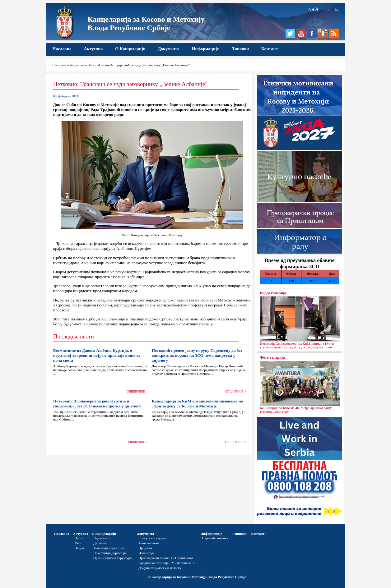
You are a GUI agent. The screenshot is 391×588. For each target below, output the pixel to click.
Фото (79, 543)
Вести (92, 65)
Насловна (62, 49)
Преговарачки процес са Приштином (166, 558)
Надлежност (102, 538)
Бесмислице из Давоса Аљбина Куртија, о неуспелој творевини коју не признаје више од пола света (97, 355)
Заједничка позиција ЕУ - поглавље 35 (167, 563)
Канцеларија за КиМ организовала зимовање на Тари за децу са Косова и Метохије (197, 404)
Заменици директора (109, 548)
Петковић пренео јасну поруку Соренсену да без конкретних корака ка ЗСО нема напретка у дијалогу (197, 355)
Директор (100, 543)
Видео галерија (273, 293)
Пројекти (145, 548)
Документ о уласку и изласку (160, 568)
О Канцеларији (130, 49)
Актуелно (93, 49)
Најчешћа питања (215, 538)
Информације (205, 49)
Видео (79, 548)
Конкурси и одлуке (152, 538)
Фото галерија (272, 357)
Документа (168, 49)
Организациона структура (112, 558)
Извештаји (146, 553)
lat (337, 9)
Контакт (270, 49)
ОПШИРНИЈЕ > (137, 392)
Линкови (240, 49)
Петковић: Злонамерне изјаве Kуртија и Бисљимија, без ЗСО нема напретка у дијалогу (97, 404)
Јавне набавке (149, 543)
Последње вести (74, 336)
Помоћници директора (110, 553)
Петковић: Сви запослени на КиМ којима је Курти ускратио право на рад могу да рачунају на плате (297, 345)
